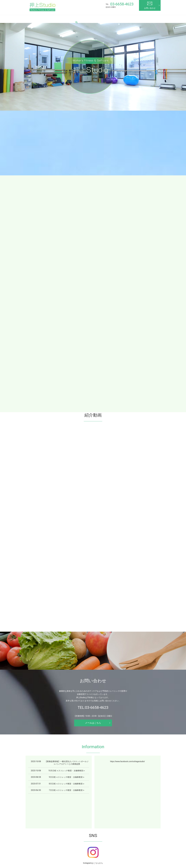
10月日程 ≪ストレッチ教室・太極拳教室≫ (67, 673)
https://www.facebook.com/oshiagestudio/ (127, 664)
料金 (81, 18)
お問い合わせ (150, 5)
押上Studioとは (47, 18)
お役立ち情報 (144, 18)
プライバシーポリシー (86, 855)
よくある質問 (113, 851)
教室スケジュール (66, 18)
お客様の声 (109, 18)
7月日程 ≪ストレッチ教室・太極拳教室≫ (67, 693)
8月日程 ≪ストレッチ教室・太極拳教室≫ (67, 686)
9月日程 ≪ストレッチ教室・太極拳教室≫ (67, 680)
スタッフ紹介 (93, 18)
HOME (33, 18)
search (33, 23)
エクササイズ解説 (126, 18)
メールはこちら (93, 626)
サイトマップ (104, 855)
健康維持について (129, 851)
